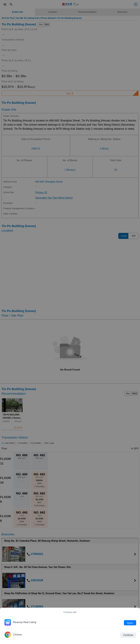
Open (130, 623)
